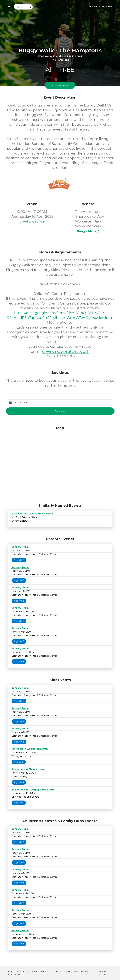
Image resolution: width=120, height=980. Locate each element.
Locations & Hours (26, 971)
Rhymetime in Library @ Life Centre (33, 789)
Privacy (44, 971)
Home (10, 971)
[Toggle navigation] (9, 6)
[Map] (60, 464)
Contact (56, 971)
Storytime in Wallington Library (30, 749)
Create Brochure (83, 971)
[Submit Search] (30, 7)
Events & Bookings (101, 6)
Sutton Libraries (102, 973)
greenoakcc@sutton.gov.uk (66, 351)
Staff (67, 971)
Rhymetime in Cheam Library (28, 769)
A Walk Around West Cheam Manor (32, 513)
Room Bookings (16, 975)
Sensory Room (20, 547)
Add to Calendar (32, 221)
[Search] (20, 7)
